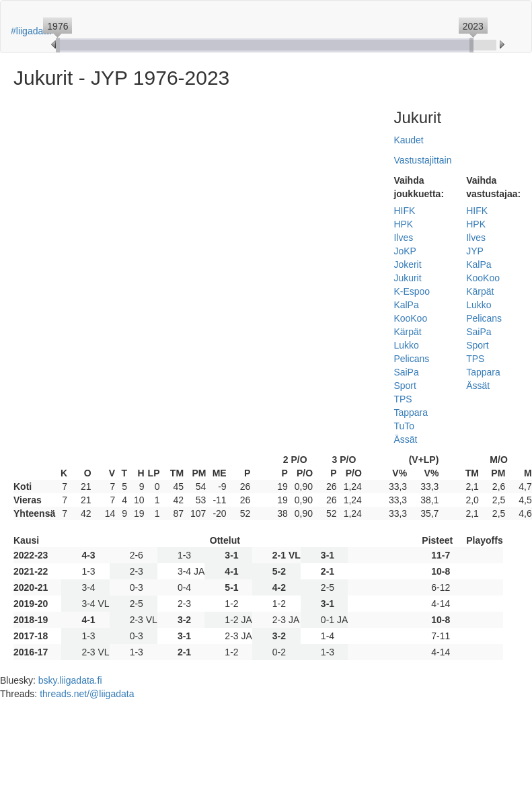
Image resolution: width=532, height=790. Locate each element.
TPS (403, 399)
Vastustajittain (422, 160)
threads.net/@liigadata (87, 694)
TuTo (404, 426)
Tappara (411, 412)
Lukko (406, 345)
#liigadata (31, 31)
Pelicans (411, 359)
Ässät (405, 439)
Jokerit (407, 264)
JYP (475, 251)
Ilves (403, 238)
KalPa (406, 305)
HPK (403, 224)
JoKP (405, 251)
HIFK (404, 211)
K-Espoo (412, 291)
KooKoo (410, 318)
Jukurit (407, 278)
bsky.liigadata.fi (70, 680)
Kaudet (408, 140)
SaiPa (406, 372)
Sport (405, 386)
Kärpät (407, 332)
